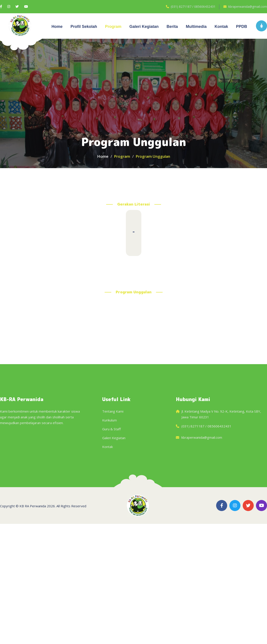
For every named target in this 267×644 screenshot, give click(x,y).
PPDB (242, 27)
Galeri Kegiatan (114, 438)
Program (113, 27)
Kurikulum (109, 420)
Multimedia (196, 27)
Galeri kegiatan (144, 27)
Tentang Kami (113, 411)
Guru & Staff (111, 429)
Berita (172, 27)
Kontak (221, 27)
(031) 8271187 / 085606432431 (193, 7)
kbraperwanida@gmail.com (248, 7)
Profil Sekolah (84, 27)
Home (57, 27)
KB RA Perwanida (33, 506)
